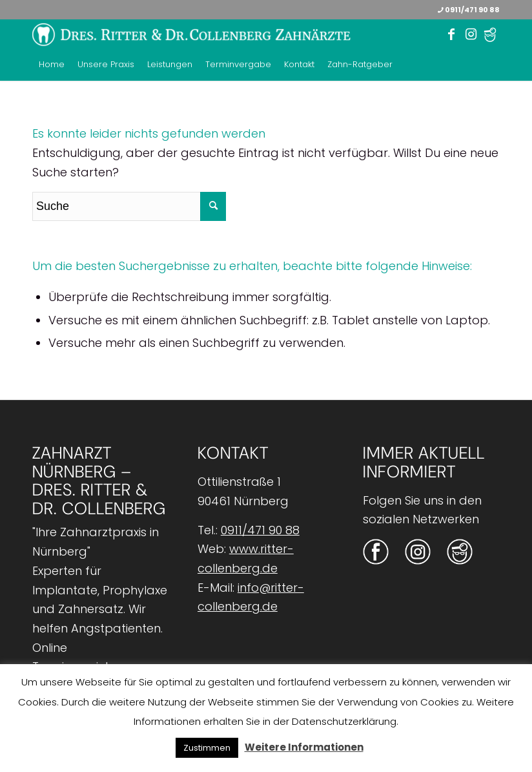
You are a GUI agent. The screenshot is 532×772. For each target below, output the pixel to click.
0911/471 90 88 (469, 10)
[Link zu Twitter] (490, 35)
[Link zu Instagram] (471, 34)
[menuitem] (52, 65)
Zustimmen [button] (207, 748)
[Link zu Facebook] (451, 34)
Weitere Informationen (304, 747)
